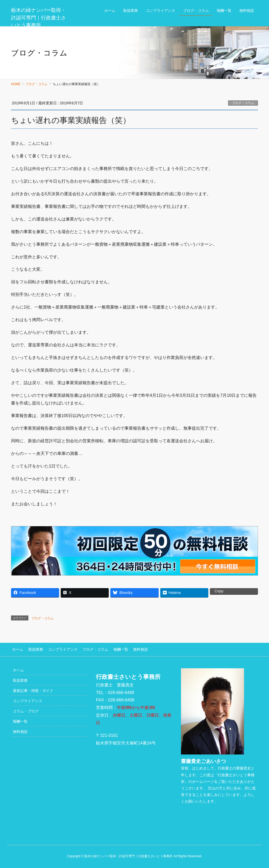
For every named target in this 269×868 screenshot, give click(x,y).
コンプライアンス (59, 649)
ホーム (17, 649)
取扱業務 (33, 649)
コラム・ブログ (26, 710)
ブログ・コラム (243, 103)
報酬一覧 (115, 649)
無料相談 (134, 649)
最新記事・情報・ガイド (33, 690)
